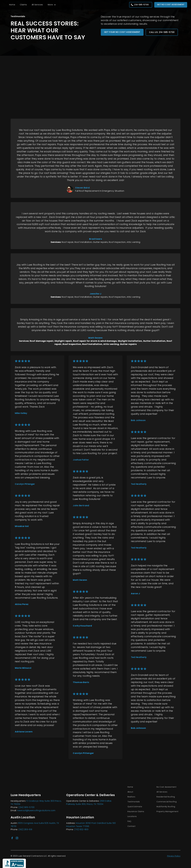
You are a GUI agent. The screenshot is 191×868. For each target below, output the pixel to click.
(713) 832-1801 (81, 829)
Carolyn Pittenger (25, 484)
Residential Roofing (166, 797)
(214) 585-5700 (26, 807)
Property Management (167, 811)
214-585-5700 (141, 5)
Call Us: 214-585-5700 (162, 32)
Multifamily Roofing (166, 807)
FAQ (129, 821)
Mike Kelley (21, 413)
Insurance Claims (136, 811)
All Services (37, 5)
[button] (52, 5)
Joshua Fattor (81, 460)
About (130, 792)
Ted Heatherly (139, 484)
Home (12, 5)
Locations (132, 816)
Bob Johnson (138, 420)
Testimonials (134, 802)
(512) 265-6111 (25, 829)
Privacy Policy (174, 856)
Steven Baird (82, 188)
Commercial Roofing (167, 802)
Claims (23, 5)
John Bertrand (81, 506)
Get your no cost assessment (122, 32)
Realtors (131, 797)
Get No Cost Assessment (171, 5)
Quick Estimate (135, 807)
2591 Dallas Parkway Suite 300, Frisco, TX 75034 (89, 803)
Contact (132, 826)
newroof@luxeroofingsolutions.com (36, 810)
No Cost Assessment (166, 787)
